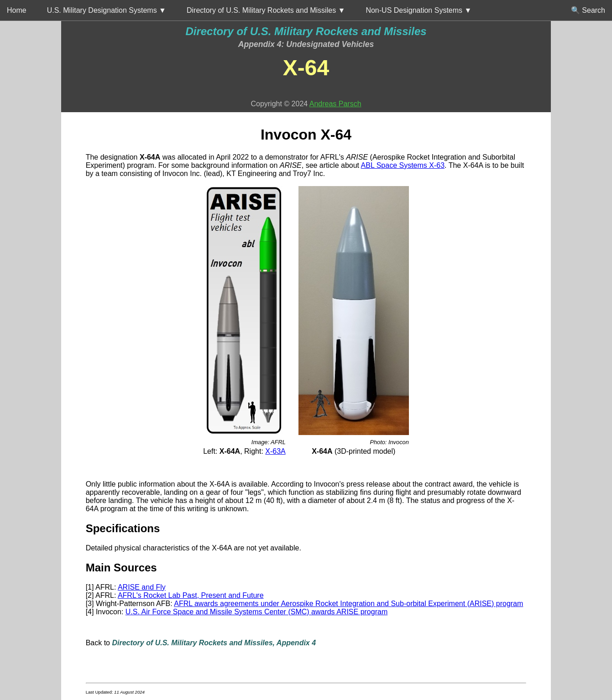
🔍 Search (588, 10)
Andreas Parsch (335, 104)
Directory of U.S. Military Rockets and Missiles (306, 31)
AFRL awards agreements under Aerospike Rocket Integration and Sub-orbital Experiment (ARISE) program (348, 604)
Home (17, 10)
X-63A (275, 451)
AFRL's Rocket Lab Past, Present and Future (191, 595)
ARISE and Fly (142, 587)
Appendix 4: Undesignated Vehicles (306, 44)
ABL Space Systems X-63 (403, 165)
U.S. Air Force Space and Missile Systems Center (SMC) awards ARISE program (256, 612)
